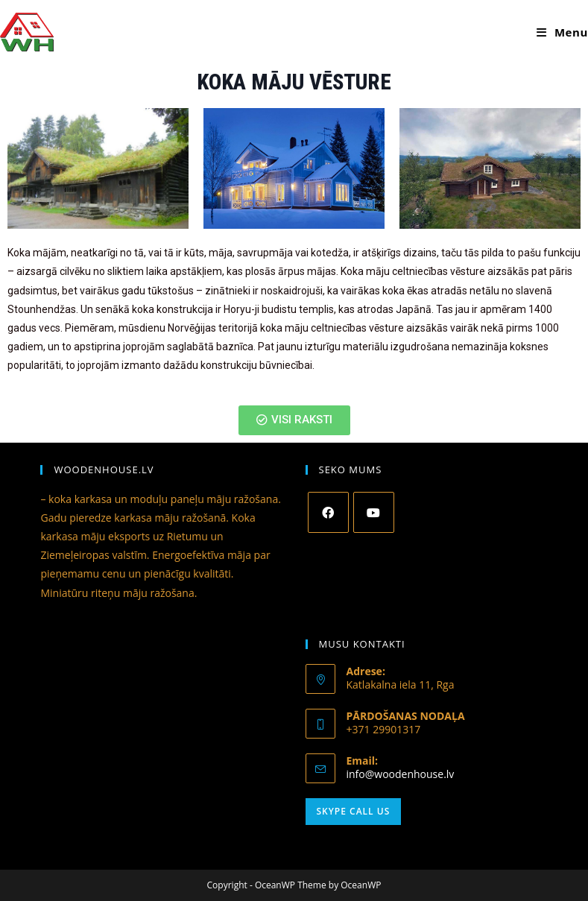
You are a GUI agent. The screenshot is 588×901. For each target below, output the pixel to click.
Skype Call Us (354, 811)
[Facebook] (328, 512)
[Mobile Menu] (562, 32)
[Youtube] (374, 512)
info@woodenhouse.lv (401, 774)
